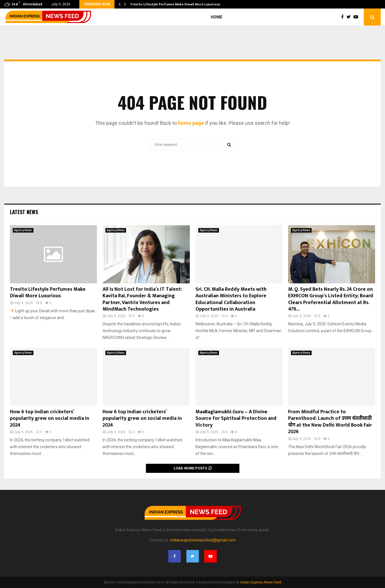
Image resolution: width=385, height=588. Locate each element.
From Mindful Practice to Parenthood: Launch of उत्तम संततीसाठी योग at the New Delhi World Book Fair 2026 (330, 422)
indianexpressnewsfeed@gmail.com (203, 540)
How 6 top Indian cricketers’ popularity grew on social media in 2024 (50, 419)
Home (217, 17)
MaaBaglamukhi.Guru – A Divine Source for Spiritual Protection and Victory (236, 419)
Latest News (24, 212)
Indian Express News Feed (261, 582)
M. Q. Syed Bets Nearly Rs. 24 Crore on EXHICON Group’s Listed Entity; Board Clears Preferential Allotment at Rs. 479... (331, 299)
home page (191, 123)
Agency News (23, 230)
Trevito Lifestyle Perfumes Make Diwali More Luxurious (175, 4)
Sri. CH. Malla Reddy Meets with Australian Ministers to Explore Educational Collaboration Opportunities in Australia (231, 299)
